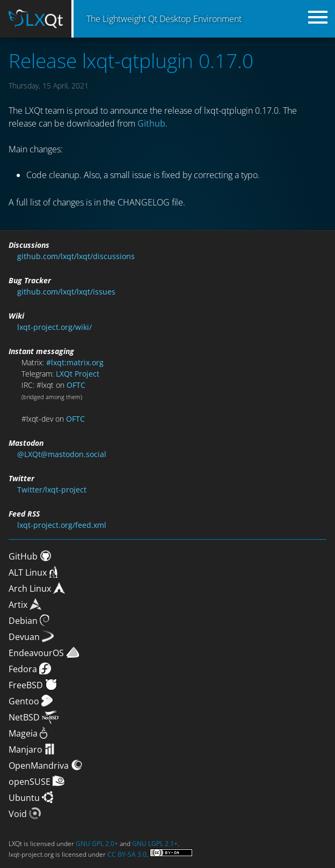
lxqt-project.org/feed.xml (62, 525)
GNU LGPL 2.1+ (155, 844)
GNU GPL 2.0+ (97, 844)
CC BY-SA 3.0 (127, 854)
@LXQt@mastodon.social (62, 454)
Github (151, 123)
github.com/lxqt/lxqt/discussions (76, 256)
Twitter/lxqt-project (52, 490)
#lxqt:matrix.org (75, 362)
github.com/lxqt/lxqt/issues (66, 292)
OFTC (76, 385)
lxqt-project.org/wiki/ (54, 327)
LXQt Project (78, 374)
